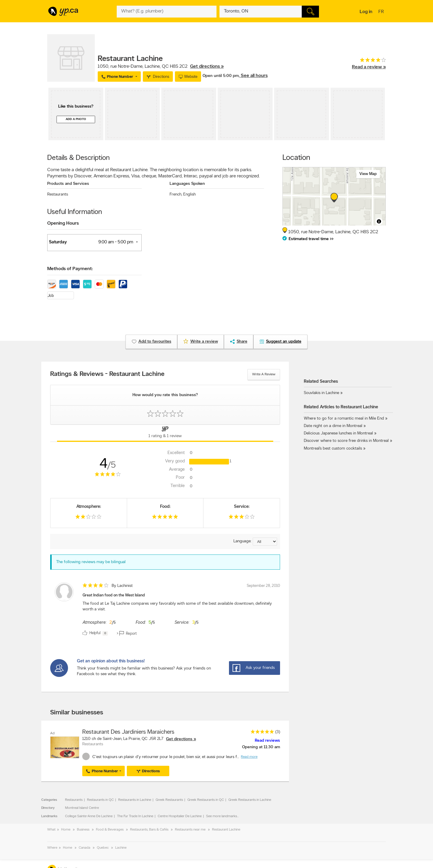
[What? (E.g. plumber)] (167, 12)
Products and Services (68, 184)
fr (382, 12)
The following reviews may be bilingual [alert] (91, 562)
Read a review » (369, 67)
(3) (278, 732)
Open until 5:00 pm (221, 76)
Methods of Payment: (70, 269)
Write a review (264, 374)
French (176, 194)
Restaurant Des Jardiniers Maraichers (128, 732)
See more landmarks (222, 816)
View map (368, 174)
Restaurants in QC (100, 800)
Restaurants (58, 194)
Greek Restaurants (169, 800)
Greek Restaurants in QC (206, 800)
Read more (249, 757)
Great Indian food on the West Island (114, 595)
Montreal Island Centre (82, 808)
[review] (165, 610)
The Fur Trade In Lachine (135, 816)
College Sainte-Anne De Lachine (89, 816)
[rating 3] (242, 518)
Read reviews (267, 741)
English (189, 194)
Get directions (179, 739)
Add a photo (76, 119)
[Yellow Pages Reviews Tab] (165, 433)
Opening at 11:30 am (261, 747)
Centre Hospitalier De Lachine (180, 816)
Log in (366, 12)
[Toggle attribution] (379, 221)
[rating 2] (89, 518)
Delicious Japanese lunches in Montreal (338, 433)
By (122, 586)
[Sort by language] (265, 542)
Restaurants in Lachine (135, 800)
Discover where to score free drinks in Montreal (346, 441)
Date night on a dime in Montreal (333, 426)
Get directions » (207, 67)
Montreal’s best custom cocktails (333, 449)
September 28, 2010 (263, 586)
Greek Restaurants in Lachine (250, 800)
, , (161, 67)
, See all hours (253, 76)
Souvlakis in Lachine (321, 393)
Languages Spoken (187, 184)
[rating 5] (165, 518)
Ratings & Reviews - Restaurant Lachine (107, 374)
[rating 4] (369, 61)
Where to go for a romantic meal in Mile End (344, 419)
